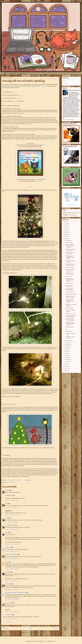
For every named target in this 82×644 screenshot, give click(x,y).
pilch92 (7, 562)
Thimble (66, 215)
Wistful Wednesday (69, 327)
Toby (70, 215)
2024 (66, 226)
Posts (65, 81)
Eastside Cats (8, 547)
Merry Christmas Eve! (70, 268)
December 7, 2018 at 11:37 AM (12, 551)
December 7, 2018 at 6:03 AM (12, 500)
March (67, 358)
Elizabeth (7, 490)
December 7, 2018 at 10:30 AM (12, 522)
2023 (66, 228)
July (67, 349)
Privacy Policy (22, 73)
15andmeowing (43, 86)
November (68, 341)
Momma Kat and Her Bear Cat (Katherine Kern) (16, 593)
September (68, 345)
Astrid (65, 213)
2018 (66, 239)
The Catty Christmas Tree (71, 294)
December (68, 241)
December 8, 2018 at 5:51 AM (12, 612)
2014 (66, 371)
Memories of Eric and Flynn (11, 555)
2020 (66, 234)
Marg (6, 504)
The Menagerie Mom (75, 90)
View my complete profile (68, 120)
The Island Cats (9, 615)
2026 (66, 222)
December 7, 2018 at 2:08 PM (12, 569)
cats (8, 482)
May (67, 353)
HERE (43, 145)
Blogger (54, 641)
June (67, 351)
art (6, 482)
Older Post (56, 628)
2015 (66, 369)
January (67, 362)
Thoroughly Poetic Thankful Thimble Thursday (70, 257)
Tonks (73, 215)
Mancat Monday (69, 331)
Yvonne (7, 518)
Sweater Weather (69, 283)
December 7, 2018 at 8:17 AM (12, 515)
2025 (66, 224)
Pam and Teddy (9, 603)
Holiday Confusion (69, 308)
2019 (66, 237)
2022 (66, 230)
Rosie (78, 213)
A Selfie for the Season (70, 313)
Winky (76, 215)
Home (5, 73)
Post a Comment (7, 622)
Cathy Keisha (8, 584)
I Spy (66, 329)
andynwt (45, 641)
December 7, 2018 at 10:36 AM (12, 529)
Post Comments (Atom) (33, 632)
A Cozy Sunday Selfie (70, 292)
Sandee (7, 532)
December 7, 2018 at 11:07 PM (12, 600)
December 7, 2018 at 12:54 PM (12, 559)
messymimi (8, 572)
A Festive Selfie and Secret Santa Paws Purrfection (70, 246)
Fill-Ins (14, 482)
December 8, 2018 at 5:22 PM (12, 619)
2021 (66, 232)
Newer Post (5, 628)
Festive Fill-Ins (69, 276)
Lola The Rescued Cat (10, 525)
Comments (66, 83)
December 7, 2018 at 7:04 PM (12, 589)
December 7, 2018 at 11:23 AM (12, 544)
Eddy (10, 482)
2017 (66, 364)
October (67, 343)
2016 (66, 367)
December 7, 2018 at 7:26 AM (12, 508)
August (67, 347)
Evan (74, 213)
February (68, 360)
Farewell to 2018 (69, 242)
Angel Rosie (13, 73)
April (67, 355)
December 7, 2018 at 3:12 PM (11, 581)
